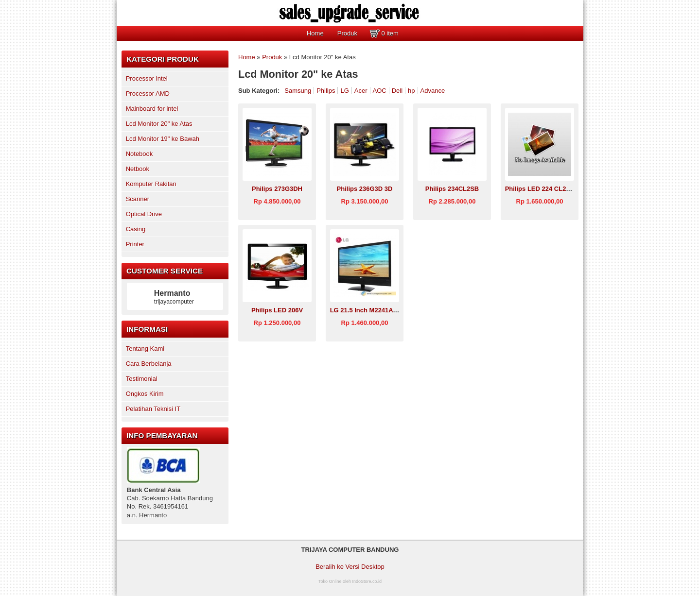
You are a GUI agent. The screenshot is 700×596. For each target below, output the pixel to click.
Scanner (138, 199)
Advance (433, 91)
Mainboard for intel (152, 109)
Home (315, 33)
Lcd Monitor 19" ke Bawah (163, 139)
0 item (390, 33)
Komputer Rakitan (151, 184)
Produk (347, 33)
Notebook (140, 154)
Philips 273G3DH (277, 189)
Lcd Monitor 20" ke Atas (159, 124)
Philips (326, 91)
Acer (361, 91)
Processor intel (147, 78)
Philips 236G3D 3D (365, 189)
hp (411, 91)
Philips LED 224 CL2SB (540, 189)
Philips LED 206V (277, 310)
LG (344, 91)
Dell (397, 91)
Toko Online (330, 581)
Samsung (298, 91)
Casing (136, 229)
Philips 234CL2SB (452, 189)
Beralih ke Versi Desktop (350, 567)
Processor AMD (148, 94)
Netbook (138, 169)
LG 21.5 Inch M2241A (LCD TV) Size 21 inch (395, 310)
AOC (380, 91)
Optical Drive (144, 214)
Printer (135, 244)
